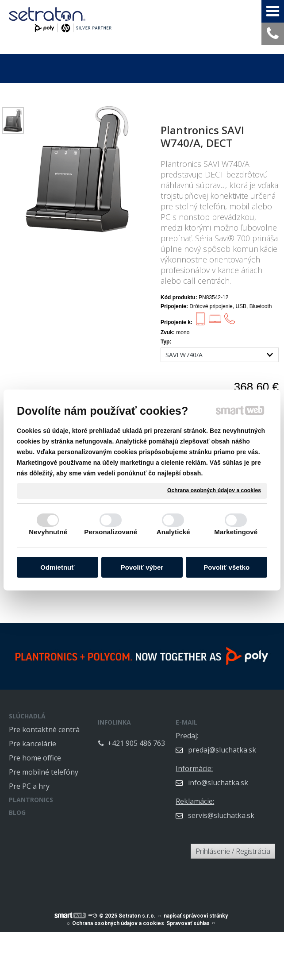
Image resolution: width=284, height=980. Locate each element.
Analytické (173, 532)
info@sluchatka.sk (237, 776)
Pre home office (35, 758)
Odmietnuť (57, 567)
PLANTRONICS (31, 800)
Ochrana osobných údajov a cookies (214, 490)
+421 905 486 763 (148, 742)
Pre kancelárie (33, 744)
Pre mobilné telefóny (44, 772)
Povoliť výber (142, 567)
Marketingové (236, 532)
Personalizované (111, 532)
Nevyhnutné (48, 532)
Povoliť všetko (226, 567)
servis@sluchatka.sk (240, 809)
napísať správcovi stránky (196, 911)
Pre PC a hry (29, 786)
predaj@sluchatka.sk (241, 744)
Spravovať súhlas (188, 918)
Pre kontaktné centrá (44, 729)
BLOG (17, 812)
